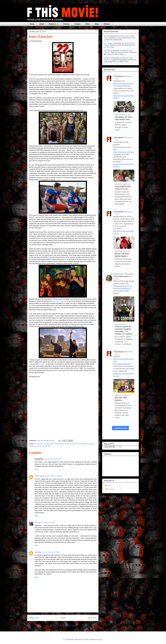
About (41, 24)
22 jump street (59, 444)
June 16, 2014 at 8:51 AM (53, 476)
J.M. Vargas (108, 43)
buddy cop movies (70, 444)
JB (105, 36)
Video (87, 24)
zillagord (107, 58)
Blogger (100, 639)
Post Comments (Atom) (67, 625)
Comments (110, 489)
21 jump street (48, 444)
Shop (97, 24)
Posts (108, 486)
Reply (36, 469)
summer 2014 (46, 446)
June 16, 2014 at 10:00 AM (46, 522)
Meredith (107, 51)
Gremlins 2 (42, 364)
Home (32, 24)
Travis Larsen (39, 476)
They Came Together (59, 301)
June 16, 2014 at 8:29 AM (52, 459)
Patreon (107, 24)
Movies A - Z (53, 24)
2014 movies (39, 444)
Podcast (66, 24)
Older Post (92, 618)
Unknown (38, 552)
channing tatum (82, 444)
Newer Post (34, 618)
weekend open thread (126, 36)
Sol (36, 522)
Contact (77, 24)
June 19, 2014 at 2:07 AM (50, 552)
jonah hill (38, 446)
